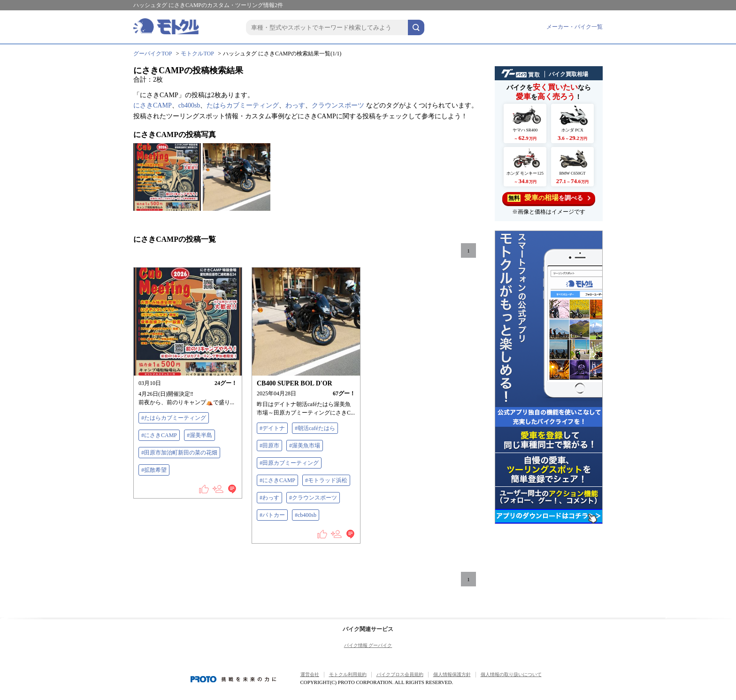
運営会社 (310, 674)
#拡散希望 (154, 470)
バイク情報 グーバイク (368, 645)
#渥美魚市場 (305, 446)
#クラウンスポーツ (313, 498)
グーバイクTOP (153, 54)
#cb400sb (306, 515)
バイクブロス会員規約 (400, 674)
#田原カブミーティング (289, 463)
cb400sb (189, 105)
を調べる (549, 198)
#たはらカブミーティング (174, 418)
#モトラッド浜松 (326, 480)
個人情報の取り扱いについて (511, 674)
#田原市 (269, 446)
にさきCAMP (153, 105)
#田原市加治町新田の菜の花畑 (179, 453)
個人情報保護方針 (452, 674)
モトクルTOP (197, 54)
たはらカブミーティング (243, 105)
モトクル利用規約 (348, 674)
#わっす (269, 498)
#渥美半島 (199, 435)
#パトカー (272, 515)
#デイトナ (272, 428)
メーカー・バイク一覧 (575, 27)
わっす (295, 105)
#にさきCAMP (159, 435)
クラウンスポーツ (338, 105)
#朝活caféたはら (315, 428)
